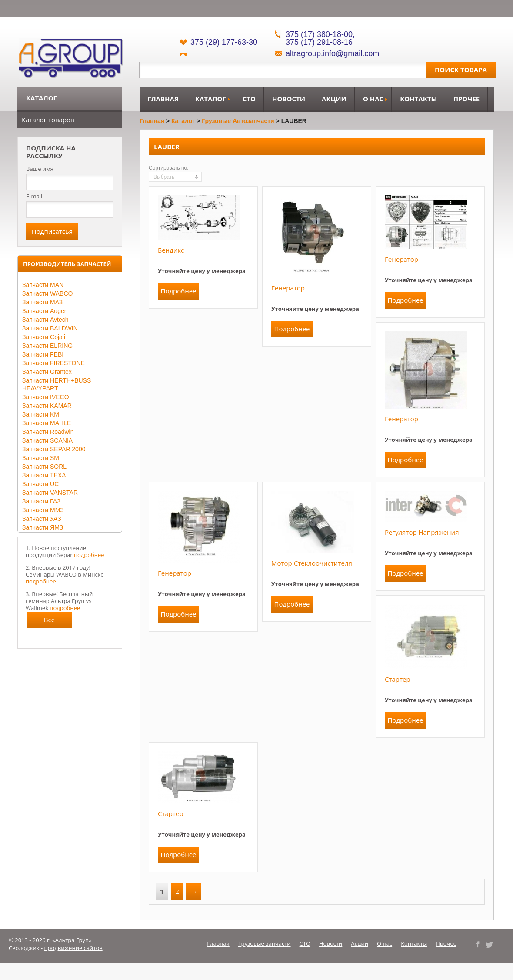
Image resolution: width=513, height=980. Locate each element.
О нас (373, 99)
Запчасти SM (41, 458)
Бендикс (171, 250)
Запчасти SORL (44, 467)
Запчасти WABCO (47, 293)
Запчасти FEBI (43, 354)
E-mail (34, 196)
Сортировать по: (169, 168)
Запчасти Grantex (47, 372)
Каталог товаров (48, 120)
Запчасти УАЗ (42, 519)
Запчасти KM (41, 414)
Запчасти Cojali (44, 337)
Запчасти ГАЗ (41, 501)
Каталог (211, 99)
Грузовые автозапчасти (238, 121)
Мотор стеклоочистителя (312, 563)
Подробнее (178, 291)
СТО (249, 99)
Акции (334, 99)
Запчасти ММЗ (43, 510)
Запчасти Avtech (45, 320)
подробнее (89, 555)
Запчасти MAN (43, 285)
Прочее (466, 99)
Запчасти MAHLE (47, 423)
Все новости (50, 622)
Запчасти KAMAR (47, 406)
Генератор (288, 288)
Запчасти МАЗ (42, 302)
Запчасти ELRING (47, 346)
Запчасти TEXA (44, 475)
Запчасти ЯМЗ (43, 527)
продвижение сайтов (73, 948)
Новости (289, 99)
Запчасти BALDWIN (50, 328)
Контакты (418, 99)
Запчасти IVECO (46, 397)
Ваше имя (40, 169)
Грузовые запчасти (265, 943)
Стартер (398, 679)
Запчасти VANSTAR (50, 493)
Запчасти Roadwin (48, 432)
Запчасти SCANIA (47, 440)
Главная (163, 99)
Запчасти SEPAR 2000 (54, 449)
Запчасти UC (40, 484)
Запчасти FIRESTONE (53, 363)
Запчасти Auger (44, 311)
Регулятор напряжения (422, 532)
